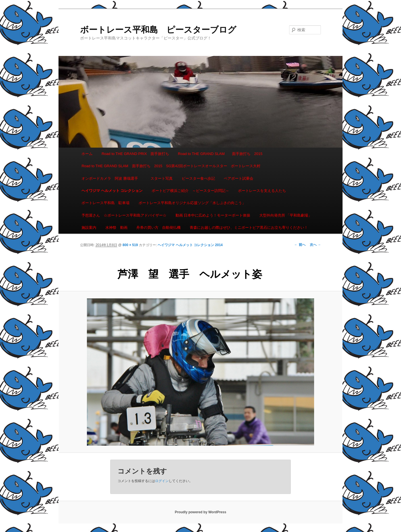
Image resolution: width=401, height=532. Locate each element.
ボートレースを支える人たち (262, 191)
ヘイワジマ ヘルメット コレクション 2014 (190, 245)
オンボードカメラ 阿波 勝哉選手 (112, 178)
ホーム (87, 154)
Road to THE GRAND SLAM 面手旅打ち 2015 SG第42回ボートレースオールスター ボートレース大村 (171, 166)
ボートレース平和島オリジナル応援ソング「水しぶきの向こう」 (192, 203)
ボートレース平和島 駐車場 (106, 203)
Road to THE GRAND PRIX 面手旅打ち (135, 154)
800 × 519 (130, 245)
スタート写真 (162, 178)
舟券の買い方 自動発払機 (158, 228)
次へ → (315, 245)
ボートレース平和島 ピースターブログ (158, 30)
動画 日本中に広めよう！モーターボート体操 (213, 215)
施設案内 (89, 228)
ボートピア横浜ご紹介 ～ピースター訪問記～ (190, 191)
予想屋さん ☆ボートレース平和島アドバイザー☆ (124, 215)
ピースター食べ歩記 (198, 178)
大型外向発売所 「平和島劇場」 (286, 215)
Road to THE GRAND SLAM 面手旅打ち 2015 (220, 154)
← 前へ (300, 245)
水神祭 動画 (116, 228)
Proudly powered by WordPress (200, 512)
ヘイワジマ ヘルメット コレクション (112, 191)
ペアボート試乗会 (239, 178)
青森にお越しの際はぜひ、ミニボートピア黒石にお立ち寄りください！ (249, 228)
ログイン (162, 481)
